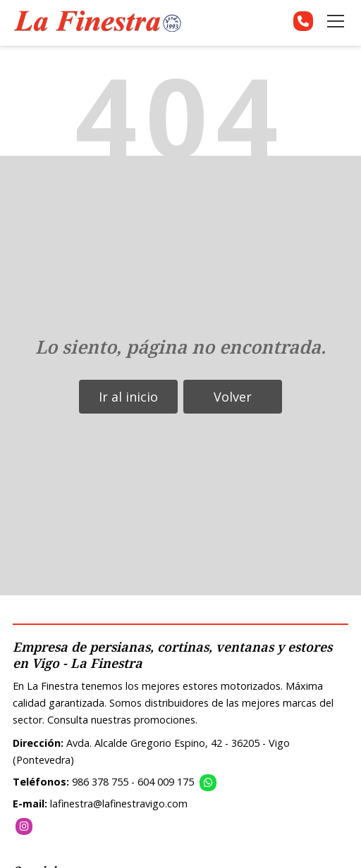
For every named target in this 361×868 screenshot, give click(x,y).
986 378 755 (100, 782)
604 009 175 (166, 782)
